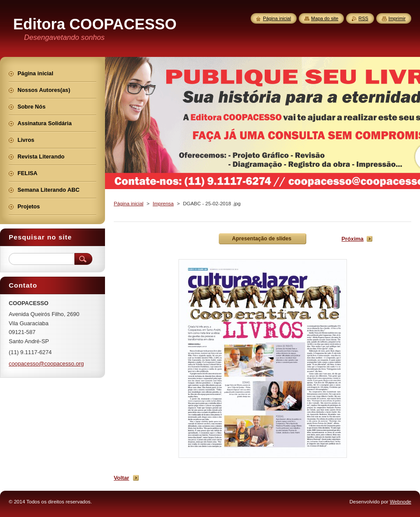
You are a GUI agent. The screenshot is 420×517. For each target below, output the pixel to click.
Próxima (352, 239)
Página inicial (129, 204)
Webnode (401, 502)
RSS (363, 18)
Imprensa (163, 204)
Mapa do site (325, 18)
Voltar (121, 478)
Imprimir (397, 18)
